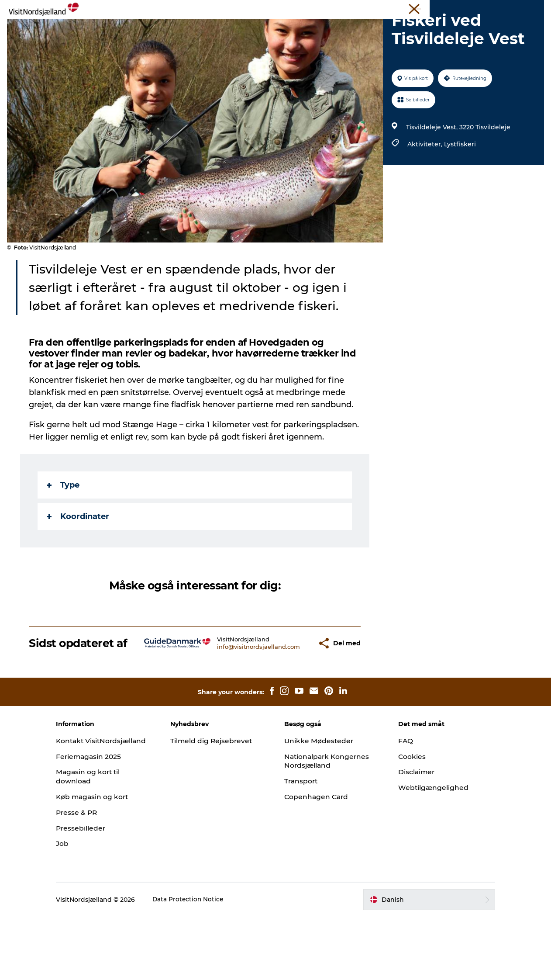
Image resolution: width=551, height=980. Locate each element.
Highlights (196, 28)
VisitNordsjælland (377, 8)
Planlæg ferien (348, 28)
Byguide (297, 28)
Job (76, 907)
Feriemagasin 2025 (103, 819)
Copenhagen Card (317, 851)
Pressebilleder (95, 891)
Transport (302, 835)
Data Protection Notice (202, 963)
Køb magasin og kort (107, 860)
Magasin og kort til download (102, 840)
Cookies (406, 811)
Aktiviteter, (425, 186)
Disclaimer (410, 826)
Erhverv (418, 8)
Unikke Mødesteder (488, 8)
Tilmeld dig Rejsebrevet (219, 795)
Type (64, 526)
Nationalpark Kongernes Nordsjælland (328, 815)
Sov (265, 28)
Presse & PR (91, 876)
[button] (290, 691)
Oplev (236, 28)
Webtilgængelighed (427, 842)
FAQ (399, 795)
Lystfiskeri (459, 186)
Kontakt (532, 8)
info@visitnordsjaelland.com (233, 695)
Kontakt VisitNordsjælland (101, 800)
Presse (446, 8)
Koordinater (79, 558)
